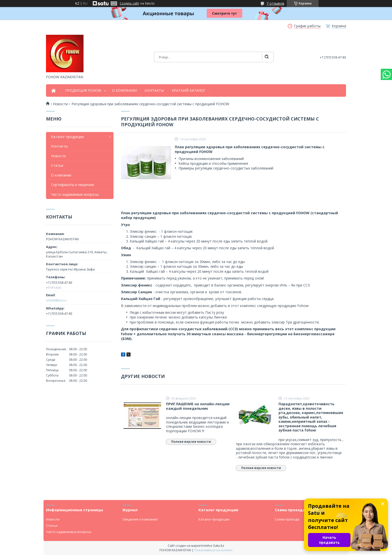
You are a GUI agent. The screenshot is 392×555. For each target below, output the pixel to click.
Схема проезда (287, 519)
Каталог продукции (67, 137)
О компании (61, 175)
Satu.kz (219, 545)
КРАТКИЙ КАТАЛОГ (189, 90)
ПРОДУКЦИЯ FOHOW (83, 90)
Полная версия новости (191, 442)
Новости (60, 104)
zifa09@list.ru (56, 300)
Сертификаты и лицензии (72, 185)
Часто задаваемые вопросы (75, 194)
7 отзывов (275, 3)
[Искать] (266, 57)
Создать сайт (129, 3)
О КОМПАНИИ (124, 90)
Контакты (59, 146)
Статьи (57, 165)
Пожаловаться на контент (213, 550)
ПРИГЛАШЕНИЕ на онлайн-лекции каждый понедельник (198, 406)
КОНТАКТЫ (154, 90)
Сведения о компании (140, 519)
